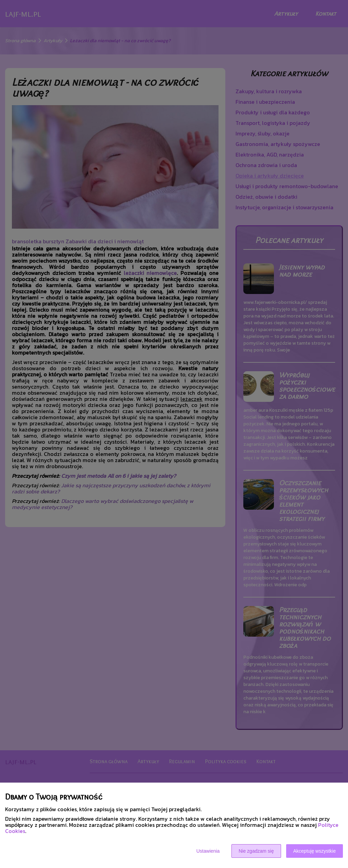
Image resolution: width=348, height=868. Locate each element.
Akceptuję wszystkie (315, 851)
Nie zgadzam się (256, 851)
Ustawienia (208, 851)
